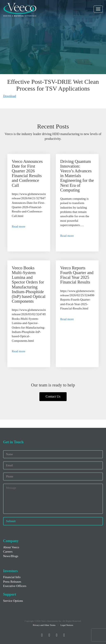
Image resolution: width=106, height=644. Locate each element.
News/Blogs (11, 556)
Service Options (13, 601)
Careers (8, 552)
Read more (18, 226)
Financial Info (12, 577)
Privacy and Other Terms (44, 625)
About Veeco (11, 547)
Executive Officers (15, 586)
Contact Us (53, 396)
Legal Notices (67, 625)
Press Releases (12, 582)
